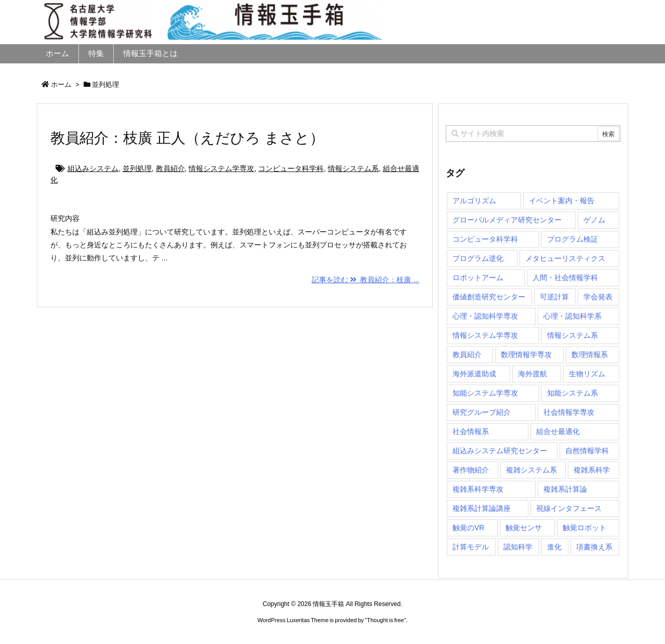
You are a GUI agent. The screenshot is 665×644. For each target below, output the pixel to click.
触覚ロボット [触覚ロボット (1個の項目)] (584, 528)
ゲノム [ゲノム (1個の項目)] (594, 220)
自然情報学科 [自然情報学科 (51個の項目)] (587, 451)
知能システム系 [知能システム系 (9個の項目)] (573, 393)
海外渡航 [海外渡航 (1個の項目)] (533, 374)
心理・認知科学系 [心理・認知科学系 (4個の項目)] (573, 316)
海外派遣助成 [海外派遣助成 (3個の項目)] (474, 374)
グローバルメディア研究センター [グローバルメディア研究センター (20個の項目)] (507, 220)
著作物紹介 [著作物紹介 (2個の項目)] (471, 470)
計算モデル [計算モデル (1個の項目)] (471, 547)
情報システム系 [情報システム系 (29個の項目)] (573, 335)
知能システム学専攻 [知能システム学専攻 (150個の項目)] (485, 393)
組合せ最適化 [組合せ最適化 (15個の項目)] (558, 431)
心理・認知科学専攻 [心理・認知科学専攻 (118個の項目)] (485, 316)
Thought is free (385, 620)
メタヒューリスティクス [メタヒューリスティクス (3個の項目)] (565, 258)
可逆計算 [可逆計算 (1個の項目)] (554, 297)
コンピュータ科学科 (291, 168)
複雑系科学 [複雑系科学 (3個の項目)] (592, 470)
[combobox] (533, 134)
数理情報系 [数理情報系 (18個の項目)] (590, 354)
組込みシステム (93, 168)
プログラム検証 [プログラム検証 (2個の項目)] (573, 239)
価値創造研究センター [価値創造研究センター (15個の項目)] (489, 297)
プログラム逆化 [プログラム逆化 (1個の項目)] (478, 258)
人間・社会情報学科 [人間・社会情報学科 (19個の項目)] (565, 278)
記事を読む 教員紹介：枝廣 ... (365, 280)
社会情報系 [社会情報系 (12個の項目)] (471, 431)
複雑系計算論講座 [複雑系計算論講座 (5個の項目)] (482, 508)
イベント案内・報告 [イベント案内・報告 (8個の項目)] (562, 201)
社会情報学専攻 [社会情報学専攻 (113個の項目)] (569, 412)
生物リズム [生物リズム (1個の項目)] (587, 374)
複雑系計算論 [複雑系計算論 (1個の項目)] (565, 489)
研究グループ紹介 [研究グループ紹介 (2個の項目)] (482, 412)
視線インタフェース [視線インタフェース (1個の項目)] (569, 508)
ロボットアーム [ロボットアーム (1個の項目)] (478, 278)
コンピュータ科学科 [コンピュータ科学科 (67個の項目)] (485, 239)
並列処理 (137, 168)
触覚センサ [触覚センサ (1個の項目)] (524, 528)
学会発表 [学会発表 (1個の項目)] (598, 297)
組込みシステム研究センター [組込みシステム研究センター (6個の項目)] (500, 451)
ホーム (61, 84)
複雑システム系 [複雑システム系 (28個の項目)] (531, 470)
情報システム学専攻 (221, 168)
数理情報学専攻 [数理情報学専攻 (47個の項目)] (526, 354)
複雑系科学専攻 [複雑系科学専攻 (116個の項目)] (478, 489)
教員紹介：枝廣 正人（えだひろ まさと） (187, 138)
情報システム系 (353, 168)
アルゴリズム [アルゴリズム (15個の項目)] (474, 201)
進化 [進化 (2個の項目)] (554, 547)
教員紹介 (170, 168)
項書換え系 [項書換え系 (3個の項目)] (594, 547)
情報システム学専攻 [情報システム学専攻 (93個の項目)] (485, 335)
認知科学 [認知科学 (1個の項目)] (518, 547)
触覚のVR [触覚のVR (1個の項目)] (468, 528)
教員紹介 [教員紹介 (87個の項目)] (467, 354)
